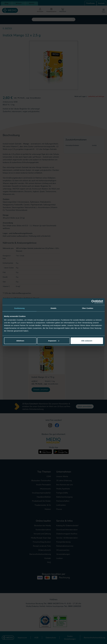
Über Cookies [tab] (88, 308)
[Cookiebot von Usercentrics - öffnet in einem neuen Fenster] (93, 302)
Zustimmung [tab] (19, 308)
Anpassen (54, 341)
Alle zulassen (87, 341)
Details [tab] (54, 308)
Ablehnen (20, 341)
